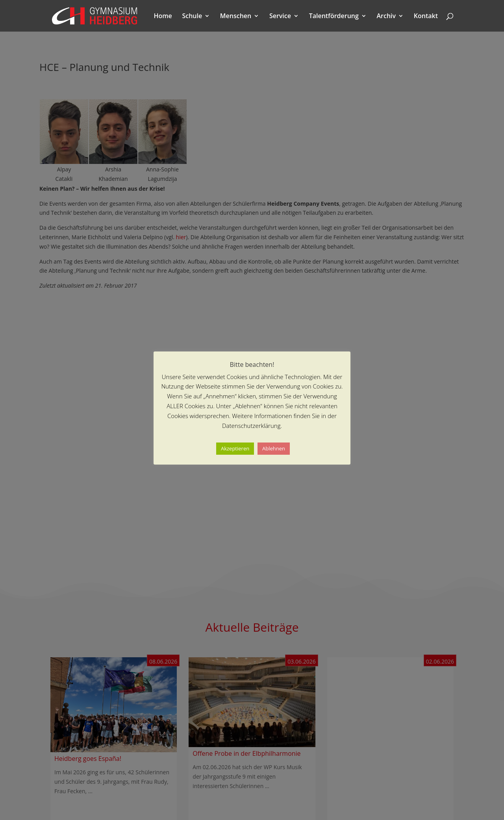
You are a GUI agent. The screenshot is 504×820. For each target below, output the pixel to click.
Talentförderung (334, 17)
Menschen (236, 17)
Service (280, 17)
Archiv (386, 17)
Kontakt (426, 17)
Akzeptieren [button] (235, 448)
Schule (192, 17)
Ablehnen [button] (274, 448)
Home (163, 17)
